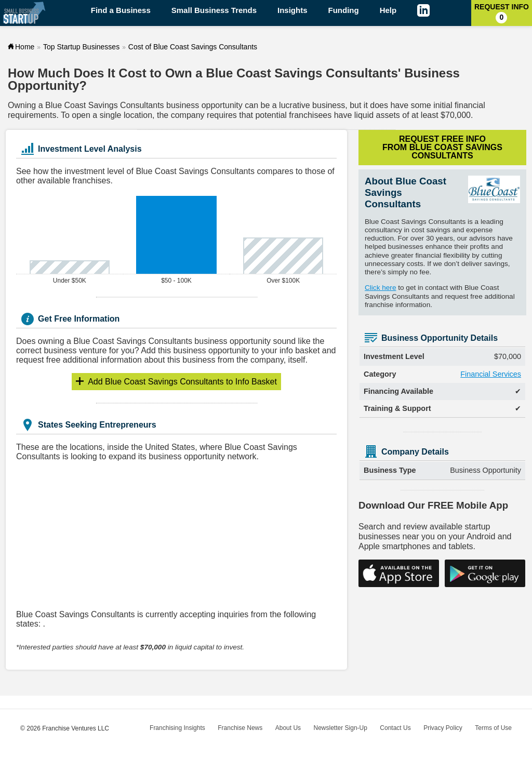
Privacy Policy (443, 728)
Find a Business (121, 10)
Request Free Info (442, 147)
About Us (288, 728)
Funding (344, 10)
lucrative (295, 105)
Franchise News (240, 728)
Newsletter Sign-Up (341, 728)
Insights (292, 10)
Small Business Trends (214, 10)
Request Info (502, 13)
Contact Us (395, 728)
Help (388, 10)
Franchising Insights (177, 728)
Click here (380, 288)
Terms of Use (493, 728)
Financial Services (491, 374)
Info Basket (182, 382)
